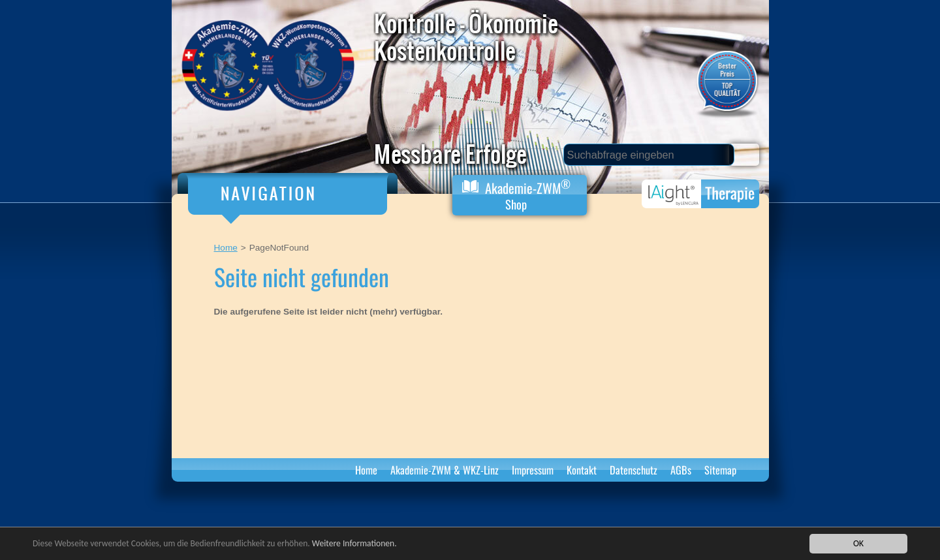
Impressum (533, 470)
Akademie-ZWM (516, 194)
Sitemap (720, 470)
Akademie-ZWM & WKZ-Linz (445, 470)
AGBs (681, 470)
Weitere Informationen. (354, 543)
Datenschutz (634, 470)
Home (226, 248)
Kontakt (582, 470)
